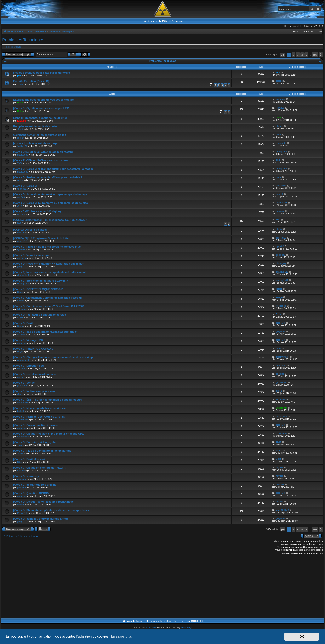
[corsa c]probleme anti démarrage (35, 143)
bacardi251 (281, 203)
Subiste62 (22, 146)
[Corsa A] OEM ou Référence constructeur (41, 160)
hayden (21, 470)
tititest (20, 292)
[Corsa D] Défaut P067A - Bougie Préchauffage (43, 502)
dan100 (21, 197)
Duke (20, 102)
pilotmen (22, 479)
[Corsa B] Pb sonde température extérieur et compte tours (51, 510)
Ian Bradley (186, 628)
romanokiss (23, 436)
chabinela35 (23, 275)
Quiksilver (281, 408)
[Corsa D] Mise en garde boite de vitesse (40, 408)
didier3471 (22, 241)
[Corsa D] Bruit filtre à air (30, 459)
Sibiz (20, 462)
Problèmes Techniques (23, 40)
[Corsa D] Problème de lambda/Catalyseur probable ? (48, 177)
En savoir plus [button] (121, 636)
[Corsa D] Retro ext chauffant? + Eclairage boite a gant (49, 264)
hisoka (21, 232)
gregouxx (22, 266)
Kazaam (22, 121)
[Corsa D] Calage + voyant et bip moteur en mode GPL (49, 434)
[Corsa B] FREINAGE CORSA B (33, 349)
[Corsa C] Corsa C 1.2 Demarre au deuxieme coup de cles (51, 203)
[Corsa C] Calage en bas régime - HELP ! (39, 468)
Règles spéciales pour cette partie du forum (42, 73)
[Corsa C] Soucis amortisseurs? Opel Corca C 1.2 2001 (49, 306)
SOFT (20, 453)
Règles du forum (13, 47)
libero (20, 326)
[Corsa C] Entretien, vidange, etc (34, 442)
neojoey (21, 214)
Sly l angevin (282, 510)
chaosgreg (281, 263)
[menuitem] (163, 21)
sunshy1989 (23, 283)
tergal (20, 351)
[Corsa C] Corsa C (25, 186)
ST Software (151, 628)
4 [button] (302, 55)
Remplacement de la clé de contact (36, 126)
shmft (20, 129)
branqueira (23, 155)
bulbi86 (21, 411)
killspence (22, 309)
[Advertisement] (127, 587)
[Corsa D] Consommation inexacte (36, 425)
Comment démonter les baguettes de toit (40, 135)
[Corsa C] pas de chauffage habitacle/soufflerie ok (46, 332)
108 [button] (315, 55)
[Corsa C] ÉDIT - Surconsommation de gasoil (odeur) (47, 400)
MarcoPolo (23, 513)
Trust (20, 445)
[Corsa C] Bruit (23, 323)
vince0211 (22, 189)
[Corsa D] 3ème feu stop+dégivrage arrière (41, 519)
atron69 (21, 334)
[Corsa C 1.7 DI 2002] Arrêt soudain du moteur (43, 152)
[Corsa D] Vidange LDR (28, 340)
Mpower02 (22, 419)
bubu (278, 348)
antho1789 (23, 402)
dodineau (22, 258)
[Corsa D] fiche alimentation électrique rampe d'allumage (50, 194)
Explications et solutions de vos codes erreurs (44, 100)
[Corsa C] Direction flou (29, 366)
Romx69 (280, 108)
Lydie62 (21, 249)
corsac (279, 81)
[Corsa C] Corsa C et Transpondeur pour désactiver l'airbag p (53, 169)
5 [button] (306, 55)
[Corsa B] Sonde (24, 383)
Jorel (20, 206)
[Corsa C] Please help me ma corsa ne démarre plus (47, 247)
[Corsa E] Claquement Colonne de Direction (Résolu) (47, 298)
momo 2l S (281, 416)
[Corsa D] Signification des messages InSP (41, 108)
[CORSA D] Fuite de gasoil (30, 230)
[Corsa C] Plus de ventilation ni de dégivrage (42, 451)
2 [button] (294, 55)
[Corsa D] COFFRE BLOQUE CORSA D (38, 289)
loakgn (21, 300)
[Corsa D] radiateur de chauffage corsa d (40, 315)
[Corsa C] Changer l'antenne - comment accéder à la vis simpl (53, 357)
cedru (20, 180)
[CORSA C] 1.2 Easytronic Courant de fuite (41, 238)
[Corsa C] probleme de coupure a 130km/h (41, 281)
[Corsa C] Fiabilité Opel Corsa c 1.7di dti (39, 417)
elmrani (280, 126)
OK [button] (302, 637)
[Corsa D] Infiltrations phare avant (35, 391)
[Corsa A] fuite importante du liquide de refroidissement (50, 272)
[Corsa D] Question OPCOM (31, 493)
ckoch (20, 394)
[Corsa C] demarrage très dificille (35, 485)
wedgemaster (24, 360)
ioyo (19, 223)
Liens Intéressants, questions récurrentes (40, 118)
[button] (283, 55)
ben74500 (22, 368)
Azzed (20, 317)
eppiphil (21, 377)
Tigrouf (21, 84)
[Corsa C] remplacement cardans (35, 374)
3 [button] (298, 55)
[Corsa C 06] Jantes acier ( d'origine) (37, 211)
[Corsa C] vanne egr (26, 476)
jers (19, 75)
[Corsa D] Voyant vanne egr (31, 255)
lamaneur (281, 99)
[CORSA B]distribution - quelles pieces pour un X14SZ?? (50, 220)
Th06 (20, 163)
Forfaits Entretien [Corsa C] (31, 81)
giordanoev (23, 385)
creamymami (282, 357)
